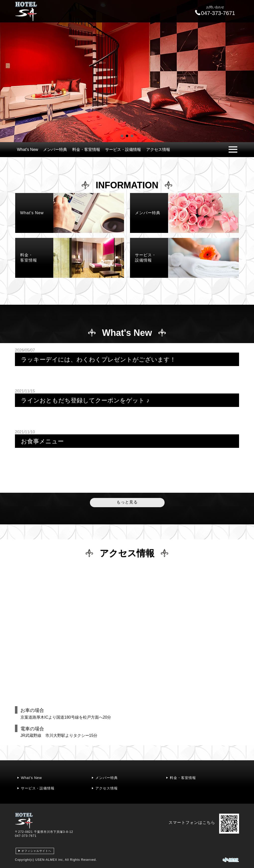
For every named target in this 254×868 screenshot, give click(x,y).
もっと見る (127, 502)
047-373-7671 (26, 836)
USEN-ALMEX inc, (50, 860)
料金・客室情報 (86, 149)
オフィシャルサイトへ (36, 851)
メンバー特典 (55, 149)
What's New (28, 149)
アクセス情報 (158, 149)
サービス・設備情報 (123, 149)
